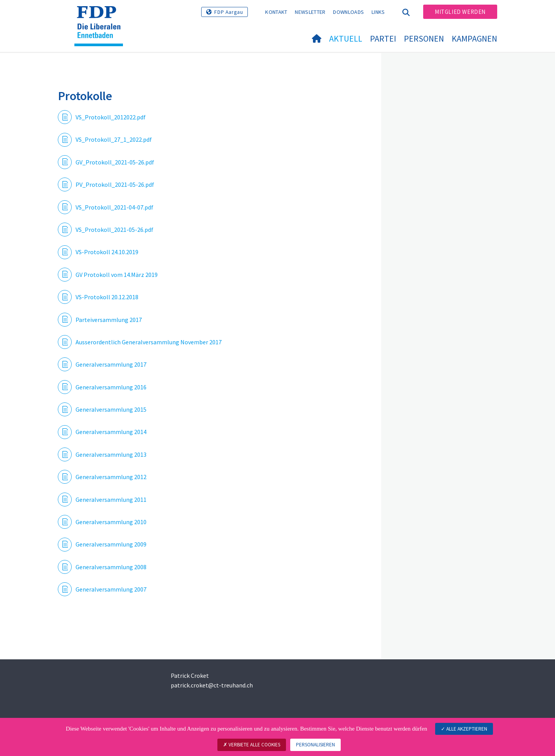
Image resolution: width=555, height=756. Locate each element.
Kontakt (276, 12)
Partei (383, 39)
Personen (424, 39)
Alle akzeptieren (464, 729)
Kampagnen (474, 39)
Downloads (348, 12)
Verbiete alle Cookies (252, 745)
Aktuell (346, 39)
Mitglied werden (460, 12)
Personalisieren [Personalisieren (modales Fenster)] (315, 745)
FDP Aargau (229, 12)
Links (378, 12)
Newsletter (310, 12)
